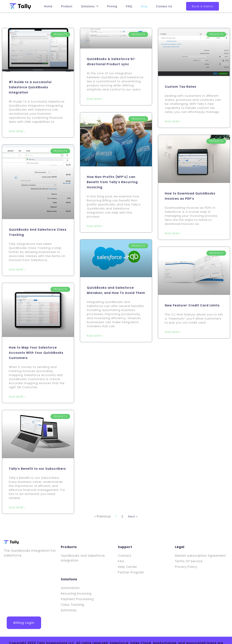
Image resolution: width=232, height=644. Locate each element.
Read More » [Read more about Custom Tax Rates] (173, 121)
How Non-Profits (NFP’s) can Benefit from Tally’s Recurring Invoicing (112, 182)
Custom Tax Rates (181, 87)
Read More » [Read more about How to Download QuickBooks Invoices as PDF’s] (173, 233)
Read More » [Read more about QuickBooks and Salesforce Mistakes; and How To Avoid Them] (95, 336)
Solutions (90, 6)
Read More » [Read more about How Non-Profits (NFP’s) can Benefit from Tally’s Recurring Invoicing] (95, 226)
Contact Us (164, 6)
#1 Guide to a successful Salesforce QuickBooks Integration (30, 87)
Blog (144, 6)
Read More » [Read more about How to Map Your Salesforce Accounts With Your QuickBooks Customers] (17, 397)
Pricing (112, 6)
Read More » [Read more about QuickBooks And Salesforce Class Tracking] (17, 270)
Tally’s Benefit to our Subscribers (37, 469)
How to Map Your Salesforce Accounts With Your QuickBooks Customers (36, 353)
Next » (133, 516)
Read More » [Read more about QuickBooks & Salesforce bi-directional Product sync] (95, 99)
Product (67, 6)
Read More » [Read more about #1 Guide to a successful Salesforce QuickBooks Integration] (17, 131)
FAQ (129, 6)
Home (48, 6)
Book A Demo (203, 6)
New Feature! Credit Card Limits (192, 305)
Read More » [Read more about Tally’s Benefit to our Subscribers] (17, 508)
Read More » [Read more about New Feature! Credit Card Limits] (173, 332)
